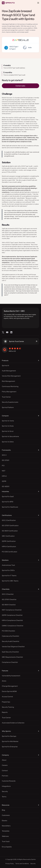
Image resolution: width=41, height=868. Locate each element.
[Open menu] (38, 3)
